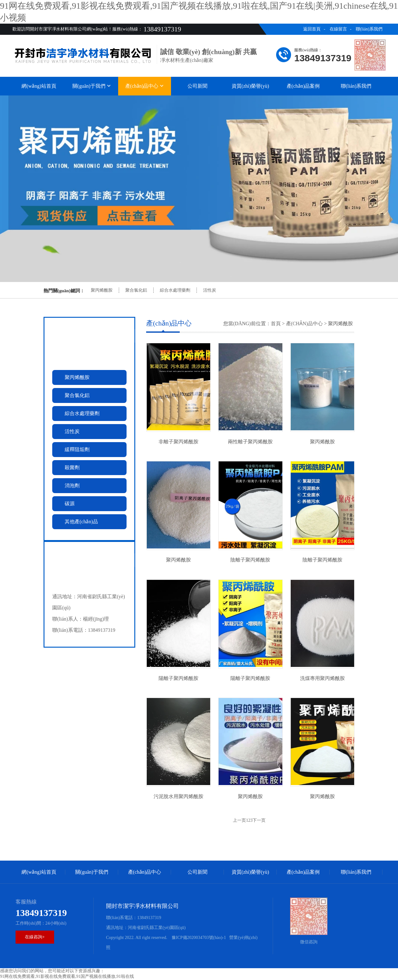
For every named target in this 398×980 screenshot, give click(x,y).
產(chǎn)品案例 (303, 86)
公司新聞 (197, 86)
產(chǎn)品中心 (145, 86)
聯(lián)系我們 (369, 29)
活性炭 (210, 290)
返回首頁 (312, 29)
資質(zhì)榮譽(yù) (250, 86)
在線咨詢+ (35, 938)
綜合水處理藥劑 (175, 290)
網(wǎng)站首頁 (39, 86)
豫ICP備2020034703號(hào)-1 (198, 938)
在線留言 (338, 29)
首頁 (276, 324)
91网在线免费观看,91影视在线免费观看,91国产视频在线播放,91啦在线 (67, 977)
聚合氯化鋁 (136, 290)
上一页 (239, 821)
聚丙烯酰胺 (102, 290)
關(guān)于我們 (92, 86)
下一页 (259, 821)
